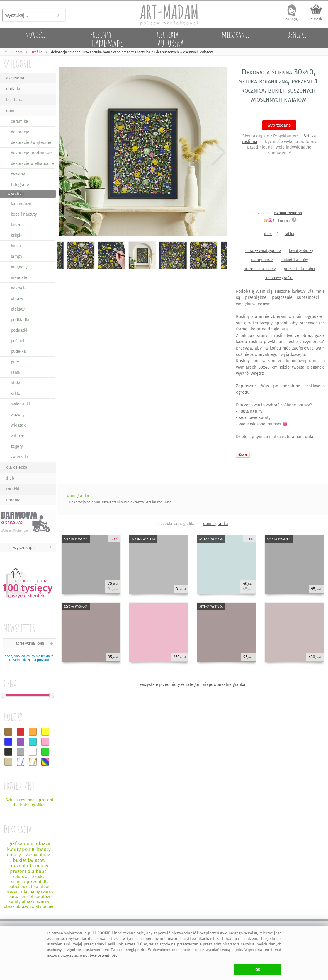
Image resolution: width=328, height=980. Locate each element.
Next (218, 153)
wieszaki (19, 425)
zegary (17, 446)
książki (17, 235)
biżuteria (14, 100)
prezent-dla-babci (299, 269)
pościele (19, 341)
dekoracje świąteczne (31, 143)
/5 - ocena (277, 221)
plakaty (18, 309)
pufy (15, 362)
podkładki (20, 320)
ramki (16, 373)
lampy (17, 256)
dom (10, 111)
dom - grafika (216, 524)
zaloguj (292, 19)
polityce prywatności (101, 955)
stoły (15, 383)
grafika (288, 234)
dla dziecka (17, 467)
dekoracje (20, 132)
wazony (18, 415)
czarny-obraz (262, 260)
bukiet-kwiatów (295, 260)
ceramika (19, 121)
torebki (13, 489)
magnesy (19, 267)
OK (258, 970)
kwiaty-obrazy (301, 251)
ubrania (13, 500)
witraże (18, 436)
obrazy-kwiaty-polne (263, 251)
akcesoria (15, 78)
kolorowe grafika (279, 278)
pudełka (18, 351)
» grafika (16, 194)
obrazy (17, 299)
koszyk (316, 19)
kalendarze (21, 204)
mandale (19, 278)
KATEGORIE (17, 64)
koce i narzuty (24, 214)
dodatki (13, 89)
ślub (10, 478)
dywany (18, 174)
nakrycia (19, 288)
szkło (16, 394)
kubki (16, 246)
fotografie (20, 185)
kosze (16, 225)
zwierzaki (19, 457)
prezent (43, 660)
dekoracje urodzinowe (31, 153)
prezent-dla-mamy (260, 269)
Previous (67, 153)
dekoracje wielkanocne (32, 164)
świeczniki (20, 404)
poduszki (19, 330)
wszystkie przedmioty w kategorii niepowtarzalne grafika (193, 685)
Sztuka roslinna (288, 213)
